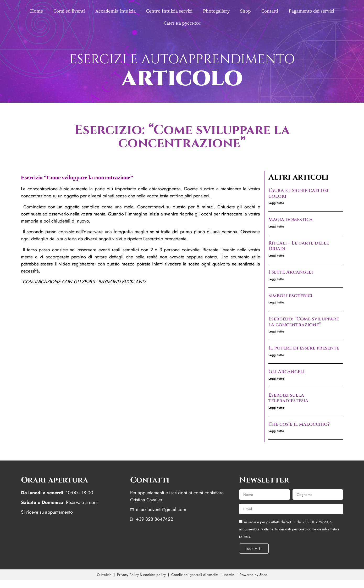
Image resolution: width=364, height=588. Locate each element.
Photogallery (216, 11)
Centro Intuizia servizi (169, 11)
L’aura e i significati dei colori (298, 193)
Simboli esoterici (290, 296)
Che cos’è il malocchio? (299, 424)
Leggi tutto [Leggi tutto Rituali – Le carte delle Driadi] (276, 256)
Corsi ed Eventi (69, 11)
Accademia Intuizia (115, 11)
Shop (246, 11)
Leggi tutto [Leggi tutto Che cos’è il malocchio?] (276, 431)
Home (37, 11)
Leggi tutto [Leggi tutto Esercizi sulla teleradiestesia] (276, 408)
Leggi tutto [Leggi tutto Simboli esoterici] (276, 302)
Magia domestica (291, 220)
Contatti (270, 11)
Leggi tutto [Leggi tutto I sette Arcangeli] (276, 279)
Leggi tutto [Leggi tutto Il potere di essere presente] (276, 355)
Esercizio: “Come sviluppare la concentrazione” (304, 322)
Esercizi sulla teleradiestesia (288, 398)
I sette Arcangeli (291, 272)
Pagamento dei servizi (311, 11)
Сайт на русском (182, 23)
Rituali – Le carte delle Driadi (299, 246)
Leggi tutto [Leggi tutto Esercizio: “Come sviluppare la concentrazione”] (276, 331)
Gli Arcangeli (286, 372)
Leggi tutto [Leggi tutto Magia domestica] (276, 226)
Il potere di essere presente (304, 348)
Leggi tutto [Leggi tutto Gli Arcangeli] (276, 379)
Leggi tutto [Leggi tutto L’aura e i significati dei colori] (276, 203)
